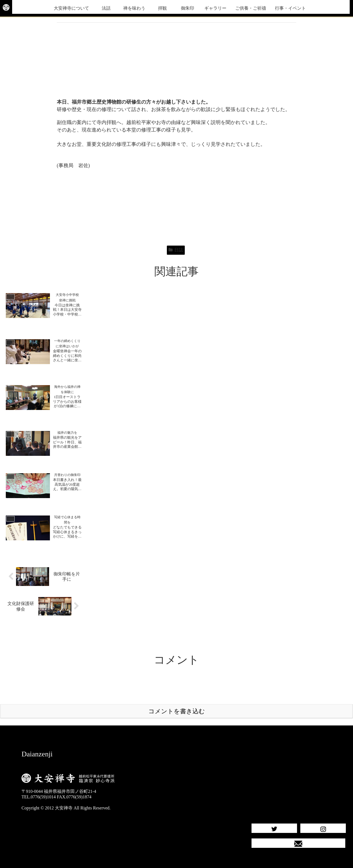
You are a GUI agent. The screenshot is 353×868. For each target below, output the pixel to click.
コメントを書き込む (177, 711)
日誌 (176, 250)
